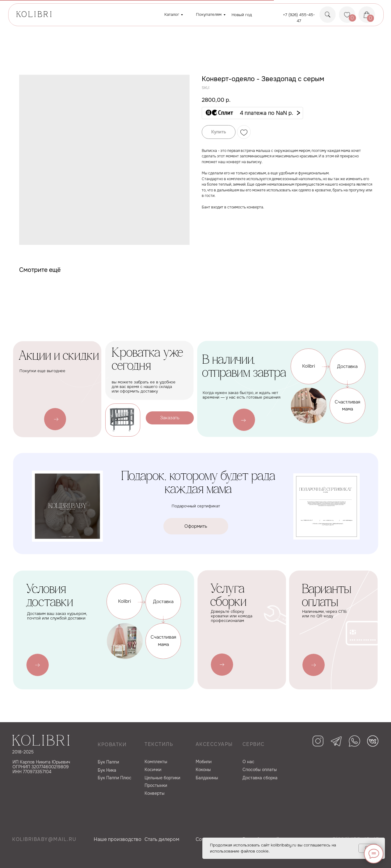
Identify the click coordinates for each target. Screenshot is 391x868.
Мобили (204, 762)
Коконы (203, 770)
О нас (248, 762)
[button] (252, 113)
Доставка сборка (260, 778)
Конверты (155, 793)
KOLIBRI (35, 15)
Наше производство (118, 839)
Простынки (156, 785)
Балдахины (207, 778)
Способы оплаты (260, 770)
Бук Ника (107, 770)
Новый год (242, 15)
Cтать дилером (162, 839)
